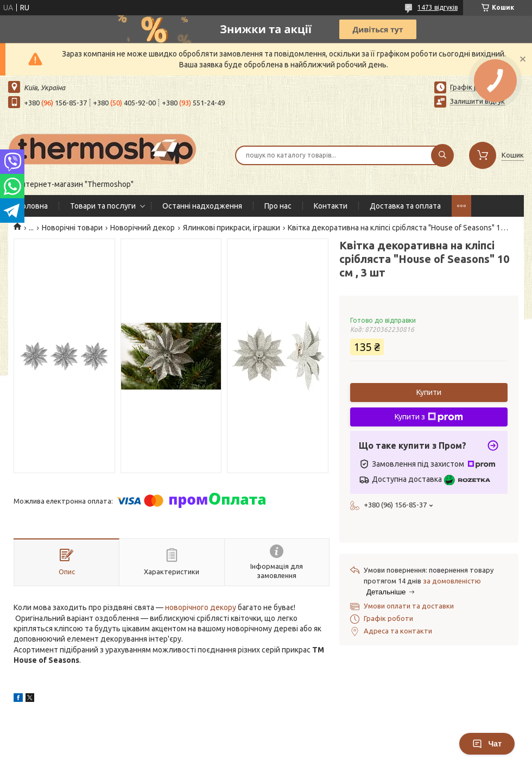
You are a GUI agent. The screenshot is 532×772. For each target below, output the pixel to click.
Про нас (278, 206)
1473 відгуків (438, 7)
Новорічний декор (142, 228)
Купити (429, 392)
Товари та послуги (103, 206)
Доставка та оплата (405, 206)
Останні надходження (202, 206)
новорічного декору (201, 607)
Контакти (331, 206)
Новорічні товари (72, 228)
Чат (487, 744)
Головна (33, 206)
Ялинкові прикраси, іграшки (232, 228)
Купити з (429, 417)
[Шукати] (442, 155)
